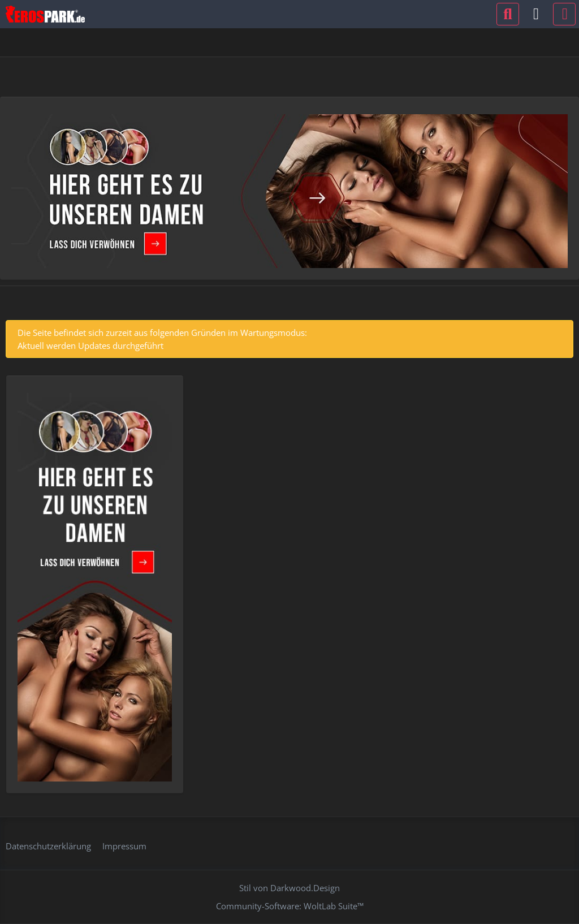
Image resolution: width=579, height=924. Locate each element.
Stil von (289, 888)
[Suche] (508, 14)
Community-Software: (290, 906)
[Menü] (564, 14)
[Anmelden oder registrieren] (536, 14)
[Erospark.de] (45, 14)
